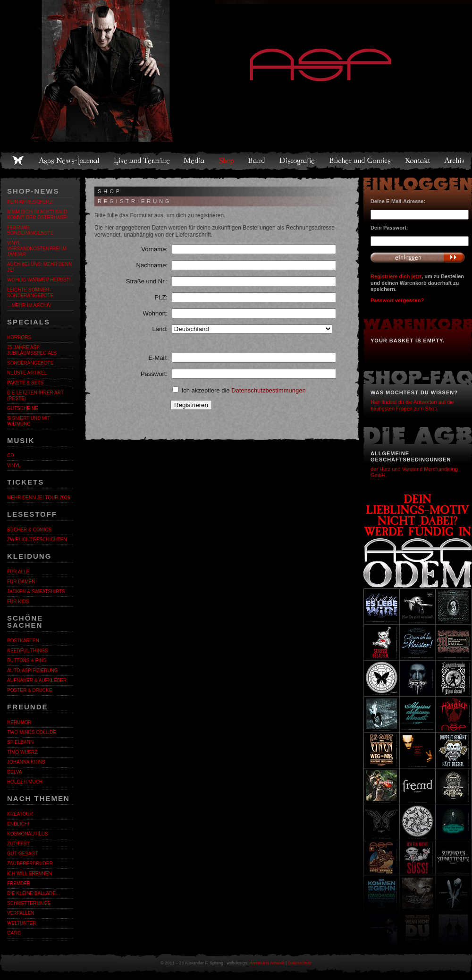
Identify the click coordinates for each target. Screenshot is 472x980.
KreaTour (20, 814)
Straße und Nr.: (147, 281)
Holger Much (25, 782)
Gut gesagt (22, 854)
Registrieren (191, 405)
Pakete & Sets (25, 383)
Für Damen (21, 582)
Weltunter (21, 923)
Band (257, 161)
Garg (14, 933)
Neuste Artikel (27, 373)
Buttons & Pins (27, 660)
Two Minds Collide (32, 732)
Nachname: (152, 265)
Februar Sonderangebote (30, 230)
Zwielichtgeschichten (37, 540)
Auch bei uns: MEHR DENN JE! (39, 267)
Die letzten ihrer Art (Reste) (35, 396)
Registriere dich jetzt (396, 276)
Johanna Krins (26, 762)
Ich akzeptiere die (239, 390)
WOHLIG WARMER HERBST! (39, 280)
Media (195, 161)
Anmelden (418, 257)
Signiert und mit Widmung (29, 421)
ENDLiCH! (18, 824)
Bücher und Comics (361, 161)
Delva (14, 772)
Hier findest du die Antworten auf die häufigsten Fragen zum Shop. (412, 405)
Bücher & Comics (29, 530)
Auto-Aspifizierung (33, 670)
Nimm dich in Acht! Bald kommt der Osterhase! (37, 215)
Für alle (18, 572)
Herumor (19, 722)
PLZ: (161, 297)
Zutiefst (18, 844)
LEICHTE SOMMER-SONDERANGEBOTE (30, 293)
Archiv (455, 161)
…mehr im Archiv (29, 305)
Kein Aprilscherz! (30, 202)
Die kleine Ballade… (34, 893)
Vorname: (154, 249)
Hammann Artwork (267, 963)
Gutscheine (23, 408)
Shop (227, 161)
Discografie (298, 161)
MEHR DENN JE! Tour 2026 (39, 498)
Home (18, 161)
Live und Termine (142, 161)
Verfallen (21, 913)
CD (10, 456)
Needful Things (28, 651)
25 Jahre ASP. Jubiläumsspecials (32, 350)
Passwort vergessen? (397, 300)
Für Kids (18, 601)
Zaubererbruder (30, 864)
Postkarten (23, 641)
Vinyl (14, 465)
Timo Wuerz (22, 752)
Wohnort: (155, 313)
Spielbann (20, 742)
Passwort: (154, 374)
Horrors (19, 337)
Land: (160, 329)
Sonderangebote (30, 363)
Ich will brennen (29, 873)
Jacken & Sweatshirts (36, 592)
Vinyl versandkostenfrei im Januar (37, 249)
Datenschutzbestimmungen (269, 390)
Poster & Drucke (30, 690)
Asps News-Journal (70, 161)
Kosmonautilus (28, 834)
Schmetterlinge (29, 903)
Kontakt (418, 161)
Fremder (19, 883)
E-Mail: (158, 358)
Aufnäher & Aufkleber (37, 680)
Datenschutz (300, 963)
